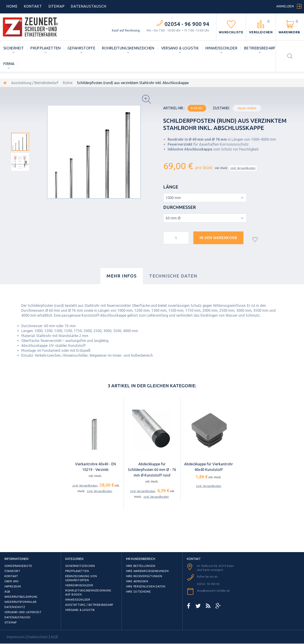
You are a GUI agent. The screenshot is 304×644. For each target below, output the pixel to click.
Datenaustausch (17, 617)
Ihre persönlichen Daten (146, 586)
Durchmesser (180, 207)
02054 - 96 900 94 (187, 24)
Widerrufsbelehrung (21, 597)
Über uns (12, 581)
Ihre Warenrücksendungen (147, 571)
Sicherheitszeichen (80, 566)
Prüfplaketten (45, 48)
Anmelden (285, 6)
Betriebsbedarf (260, 48)
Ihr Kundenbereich (141, 559)
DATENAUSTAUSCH (89, 6)
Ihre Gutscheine (138, 592)
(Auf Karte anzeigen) (210, 570)
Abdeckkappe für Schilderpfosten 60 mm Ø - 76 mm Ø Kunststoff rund (152, 470)
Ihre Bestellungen (141, 566)
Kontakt (33, 6)
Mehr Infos (122, 276)
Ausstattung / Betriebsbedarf (35, 83)
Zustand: (221, 108)
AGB (7, 592)
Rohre (68, 83)
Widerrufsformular (20, 602)
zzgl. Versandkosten (243, 168)
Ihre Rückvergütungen (144, 576)
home (12, 6)
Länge (171, 187)
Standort (12, 571)
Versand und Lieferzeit (23, 612)
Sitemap (57, 6)
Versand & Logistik (180, 48)
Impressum (13, 586)
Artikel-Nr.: (174, 108)
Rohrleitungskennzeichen (128, 48)
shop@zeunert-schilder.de (213, 591)
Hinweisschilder (221, 48)
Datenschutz (15, 607)
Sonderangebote (18, 566)
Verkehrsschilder (79, 585)
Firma (9, 64)
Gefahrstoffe (81, 48)
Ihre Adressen (137, 581)
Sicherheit (14, 48)
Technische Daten (173, 276)
